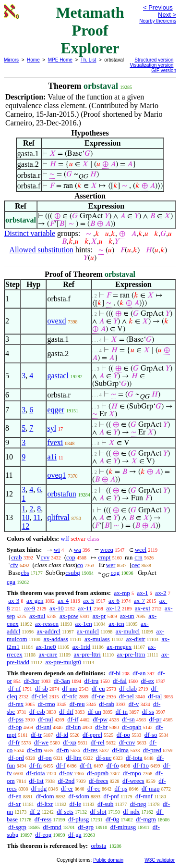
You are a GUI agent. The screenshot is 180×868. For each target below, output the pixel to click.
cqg (115, 573)
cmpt (104, 557)
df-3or (32, 681)
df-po (123, 735)
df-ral (155, 696)
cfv (14, 565)
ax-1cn (83, 624)
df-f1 (86, 765)
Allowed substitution (41, 250)
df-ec (94, 788)
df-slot (98, 812)
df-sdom (78, 796)
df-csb (37, 712)
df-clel (39, 696)
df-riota (36, 773)
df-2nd (66, 781)
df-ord (16, 758)
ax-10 (57, 608)
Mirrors (11, 60)
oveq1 (56, 475)
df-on (45, 758)
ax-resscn (47, 624)
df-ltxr (45, 804)
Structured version (154, 60)
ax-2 (161, 593)
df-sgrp (17, 827)
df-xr (14, 804)
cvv (45, 557)
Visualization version (151, 65)
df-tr (36, 735)
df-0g (112, 819)
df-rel (98, 742)
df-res (90, 750)
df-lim (74, 758)
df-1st (36, 781)
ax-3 (14, 601)
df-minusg (123, 827)
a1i (52, 457)
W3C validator (160, 860)
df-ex (148, 681)
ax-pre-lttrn (131, 654)
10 (25, 517)
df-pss (16, 719)
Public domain (108, 860)
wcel (141, 550)
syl (52, 428)
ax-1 (143, 593)
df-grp (86, 827)
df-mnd (52, 827)
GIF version (164, 70)
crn (138, 557)
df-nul (46, 719)
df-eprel (92, 735)
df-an (139, 673)
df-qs (121, 788)
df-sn (128, 719)
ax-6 (114, 601)
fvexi (55, 442)
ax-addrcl (49, 631)
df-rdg (39, 788)
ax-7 (139, 601)
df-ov (66, 773)
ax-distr (136, 639)
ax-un (127, 616)
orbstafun (61, 494)
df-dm (35, 750)
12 (25, 526)
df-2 (35, 812)
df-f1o (141, 765)
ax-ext (143, 608)
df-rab (107, 704)
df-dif (66, 712)
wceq (107, 550)
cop (71, 557)
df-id (62, 735)
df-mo (70, 688)
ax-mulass (97, 639)
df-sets (65, 812)
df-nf (14, 688)
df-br (101, 727)
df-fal (120, 681)
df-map (151, 788)
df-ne (98, 696)
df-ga (75, 835)
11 (37, 517)
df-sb (42, 688)
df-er (67, 788)
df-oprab (98, 773)
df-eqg (43, 835)
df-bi (114, 673)
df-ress (43, 819)
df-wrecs (133, 781)
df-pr (155, 719)
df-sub (105, 804)
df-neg (138, 804)
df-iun (73, 727)
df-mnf (144, 796)
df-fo (113, 765)
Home (33, 60)
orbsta (98, 846)
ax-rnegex (119, 647)
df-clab (128, 688)
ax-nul (37, 616)
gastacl (58, 376)
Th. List (89, 60)
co (80, 565)
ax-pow (69, 616)
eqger (56, 410)
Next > (167, 15)
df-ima (120, 750)
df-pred (152, 750)
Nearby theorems (158, 21)
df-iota (134, 758)
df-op (15, 727)
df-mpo (132, 773)
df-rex (16, 704)
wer (111, 565)
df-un (95, 712)
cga (11, 582)
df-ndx (131, 812)
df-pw (100, 719)
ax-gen (35, 601)
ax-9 (30, 608)
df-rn (63, 750)
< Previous (158, 7)
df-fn (36, 765)
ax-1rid (82, 647)
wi (57, 550)
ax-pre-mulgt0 (63, 662)
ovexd (56, 321)
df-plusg (78, 819)
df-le (76, 804)
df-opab (132, 727)
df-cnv (127, 742)
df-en (15, 796)
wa (78, 550)
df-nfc (70, 696)
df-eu (98, 688)
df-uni (44, 727)
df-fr (14, 742)
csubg (72, 573)
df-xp (70, 742)
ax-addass (56, 639)
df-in (122, 712)
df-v (134, 704)
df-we (41, 742)
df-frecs (98, 781)
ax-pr (99, 616)
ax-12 (113, 608)
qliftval (58, 517)
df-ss (148, 712)
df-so (151, 735)
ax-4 (63, 601)
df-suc (104, 758)
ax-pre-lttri (87, 654)
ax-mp (122, 593)
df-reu (77, 704)
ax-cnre (48, 654)
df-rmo (47, 704)
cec (136, 565)
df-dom (45, 796)
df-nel (126, 696)
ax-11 (85, 608)
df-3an (62, 681)
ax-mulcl (88, 631)
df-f (61, 765)
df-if (73, 719)
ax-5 (89, 601)
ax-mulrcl (128, 631)
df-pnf (112, 796)
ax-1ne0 (46, 647)
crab (16, 557)
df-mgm (146, 819)
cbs (25, 573)
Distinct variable (30, 233)
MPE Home (60, 60)
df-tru (92, 681)
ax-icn (116, 624)
